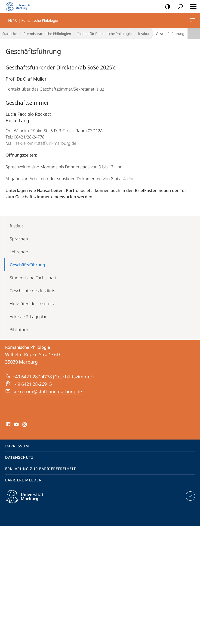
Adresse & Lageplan (29, 317)
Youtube (16, 425)
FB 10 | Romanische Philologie (192, 21)
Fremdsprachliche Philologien (47, 34)
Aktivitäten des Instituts (32, 304)
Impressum (17, 446)
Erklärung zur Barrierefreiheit (40, 469)
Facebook (8, 425)
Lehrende (19, 252)
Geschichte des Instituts (32, 291)
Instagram (25, 425)
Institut (144, 34)
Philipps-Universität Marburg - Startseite (20, 6)
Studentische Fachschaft (33, 278)
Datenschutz (19, 457)
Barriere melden (23, 480)
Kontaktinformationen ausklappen (190, 496)
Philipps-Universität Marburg (29, 500)
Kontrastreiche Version (166, 7)
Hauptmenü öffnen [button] (192, 6)
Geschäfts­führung (27, 265)
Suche (179, 7)
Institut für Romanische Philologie (105, 34)
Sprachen (19, 239)
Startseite (10, 34)
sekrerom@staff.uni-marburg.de (46, 143)
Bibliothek (19, 330)
